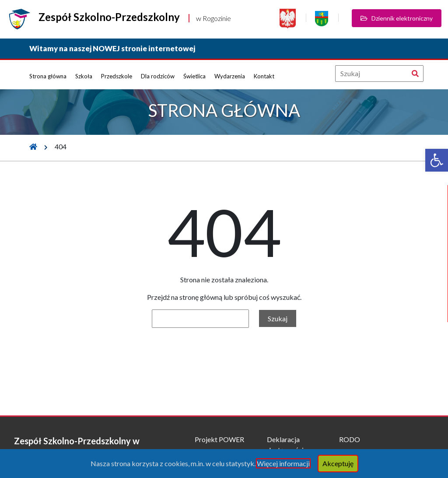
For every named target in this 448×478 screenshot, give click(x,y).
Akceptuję (338, 463)
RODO (350, 439)
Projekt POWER (219, 439)
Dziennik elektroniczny (397, 18)
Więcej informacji (283, 463)
